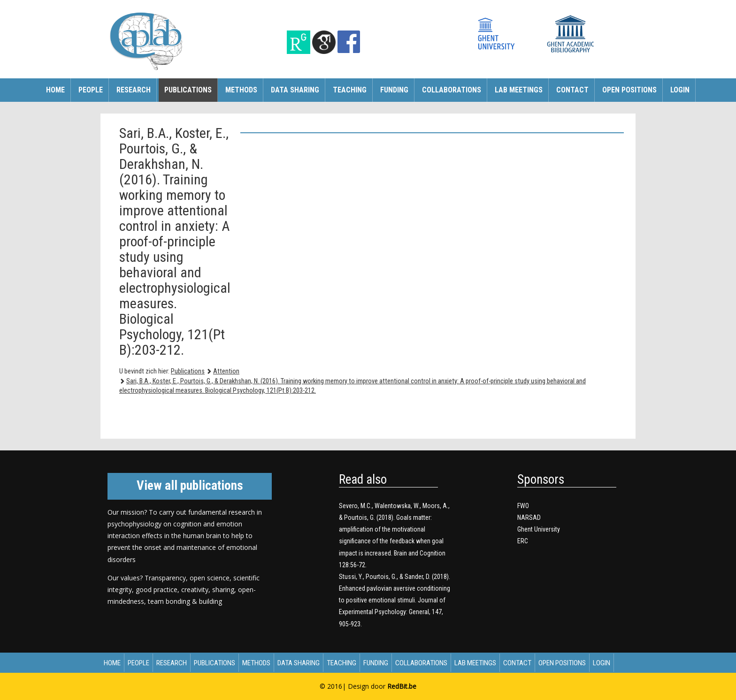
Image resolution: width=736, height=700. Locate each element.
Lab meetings (519, 90)
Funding (394, 90)
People (91, 90)
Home (55, 90)
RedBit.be (402, 686)
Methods (241, 90)
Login (680, 90)
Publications (188, 90)
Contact (572, 90)
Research (134, 90)
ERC (523, 541)
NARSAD (529, 517)
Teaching (350, 90)
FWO (523, 506)
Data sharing (295, 90)
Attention (226, 371)
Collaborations (452, 90)
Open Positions (629, 90)
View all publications (190, 486)
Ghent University (539, 529)
